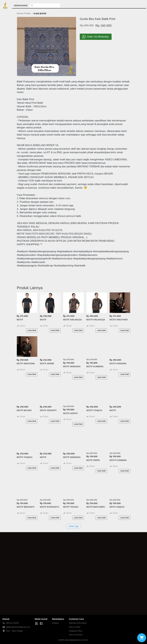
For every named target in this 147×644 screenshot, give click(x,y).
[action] (142, 638)
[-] (36, 624)
